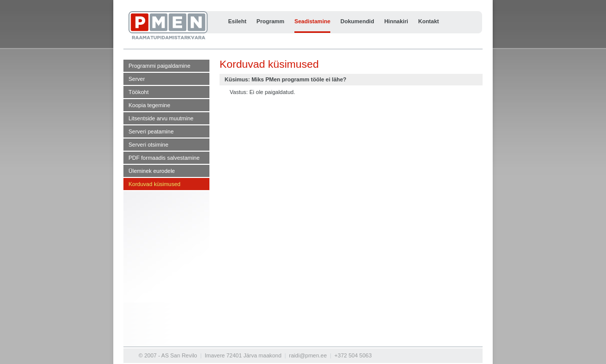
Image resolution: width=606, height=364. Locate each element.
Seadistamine (312, 21)
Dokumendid (357, 21)
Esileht (237, 21)
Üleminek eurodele (152, 171)
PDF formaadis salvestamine (164, 158)
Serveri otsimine (148, 145)
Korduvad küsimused (155, 184)
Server (137, 79)
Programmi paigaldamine (159, 66)
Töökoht (139, 92)
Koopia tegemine (149, 105)
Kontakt (429, 21)
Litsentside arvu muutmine (161, 118)
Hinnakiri (396, 21)
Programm (270, 21)
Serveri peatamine (151, 131)
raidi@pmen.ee (308, 355)
